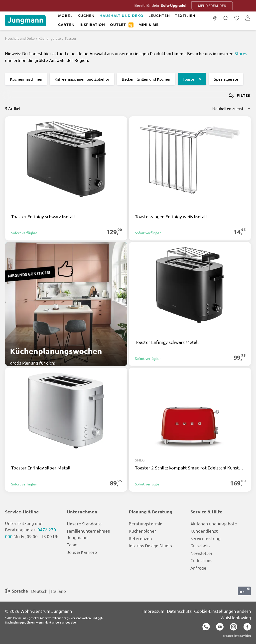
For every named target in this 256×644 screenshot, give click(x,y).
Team (72, 544)
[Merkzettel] (237, 18)
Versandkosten (81, 618)
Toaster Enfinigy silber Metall (41, 468)
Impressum (153, 611)
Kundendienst (204, 531)
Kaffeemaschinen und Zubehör (82, 79)
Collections (201, 560)
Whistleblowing (236, 617)
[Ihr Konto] (248, 18)
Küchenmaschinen (26, 79)
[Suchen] (226, 18)
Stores (241, 53)
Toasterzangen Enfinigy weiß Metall (171, 216)
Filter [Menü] (240, 95)
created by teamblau (237, 636)
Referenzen (140, 538)
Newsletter (201, 553)
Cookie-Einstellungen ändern (223, 611)
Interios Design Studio (150, 545)
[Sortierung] (232, 108)
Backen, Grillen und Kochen (146, 79)
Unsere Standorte (84, 524)
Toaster (192, 79)
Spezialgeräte (226, 79)
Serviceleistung (205, 538)
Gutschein (200, 545)
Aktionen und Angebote (214, 524)
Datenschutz (179, 611)
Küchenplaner (142, 531)
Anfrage (198, 568)
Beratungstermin (146, 524)
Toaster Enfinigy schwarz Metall (43, 216)
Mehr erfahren (219, 6)
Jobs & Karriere (82, 552)
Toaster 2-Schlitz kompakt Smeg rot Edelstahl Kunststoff (190, 468)
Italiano (59, 591)
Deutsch (39, 591)
